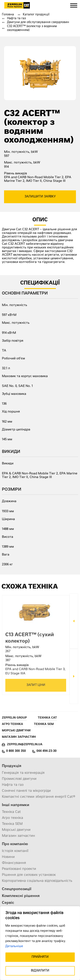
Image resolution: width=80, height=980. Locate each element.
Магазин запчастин (19, 737)
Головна (8, 15)
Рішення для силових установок (29, 875)
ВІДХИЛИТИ (40, 971)
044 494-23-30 (47, 751)
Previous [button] (74, 621)
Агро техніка (12, 724)
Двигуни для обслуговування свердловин (38, 22)
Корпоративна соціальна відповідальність (37, 881)
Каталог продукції (36, 15)
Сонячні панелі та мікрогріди (26, 791)
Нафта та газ (16, 19)
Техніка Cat (47, 718)
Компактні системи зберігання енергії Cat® (39, 797)
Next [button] (74, 676)
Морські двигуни (16, 731)
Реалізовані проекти (19, 869)
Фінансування (14, 863)
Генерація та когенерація (23, 773)
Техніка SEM (44, 724)
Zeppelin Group (14, 718)
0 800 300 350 (16, 751)
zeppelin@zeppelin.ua (25, 745)
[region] (40, 943)
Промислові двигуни (19, 779)
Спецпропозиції (17, 889)
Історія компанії (15, 851)
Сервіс (8, 903)
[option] (36, 643)
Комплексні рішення (21, 896)
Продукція (12, 766)
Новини (8, 857)
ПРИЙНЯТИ (40, 957)
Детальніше (14, 946)
